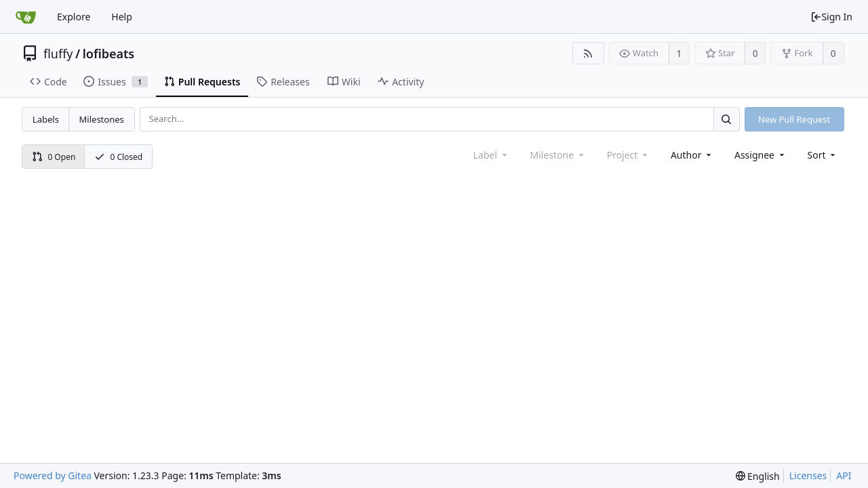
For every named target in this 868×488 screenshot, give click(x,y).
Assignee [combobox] (761, 155)
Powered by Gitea (53, 475)
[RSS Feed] (588, 53)
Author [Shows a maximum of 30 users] (692, 155)
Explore (74, 17)
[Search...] (726, 119)
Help (122, 17)
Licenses (808, 475)
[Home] (26, 17)
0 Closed (119, 157)
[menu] (823, 155)
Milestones (102, 119)
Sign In (831, 17)
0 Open (54, 157)
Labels (46, 119)
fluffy (58, 54)
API (844, 475)
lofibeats (108, 54)
